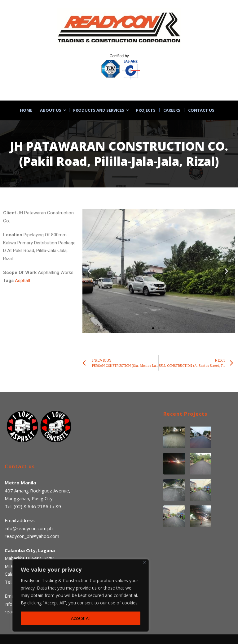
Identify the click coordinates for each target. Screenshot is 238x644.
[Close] (145, 562)
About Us (51, 110)
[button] (153, 328)
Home (26, 110)
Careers (172, 110)
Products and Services (99, 110)
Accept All (81, 618)
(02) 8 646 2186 (31, 506)
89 (58, 506)
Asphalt (23, 281)
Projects (146, 110)
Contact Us (201, 110)
